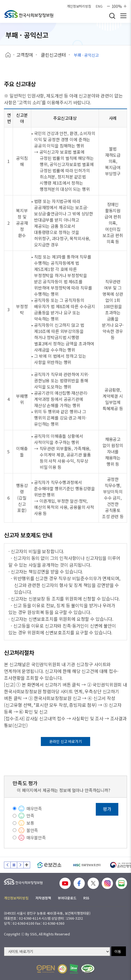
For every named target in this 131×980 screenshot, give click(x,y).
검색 (112, 16)
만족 (30, 815)
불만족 (32, 830)
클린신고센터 (53, 55)
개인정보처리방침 (79, 6)
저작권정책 (43, 898)
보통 (30, 823)
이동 (118, 951)
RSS (86, 898)
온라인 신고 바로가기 (65, 741)
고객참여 (25, 55)
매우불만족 (36, 837)
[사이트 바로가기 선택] (57, 952)
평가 (107, 809)
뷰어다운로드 (67, 898)
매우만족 (34, 808)
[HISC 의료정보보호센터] (87, 865)
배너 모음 (27, 865)
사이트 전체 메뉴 (123, 16)
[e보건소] (49, 865)
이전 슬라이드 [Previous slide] (7, 865)
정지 (14, 865)
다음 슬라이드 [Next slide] (20, 865)
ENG (99, 6)
